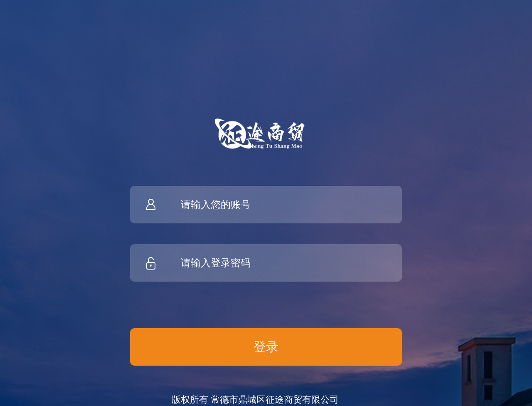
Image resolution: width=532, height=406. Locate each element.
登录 (266, 347)
